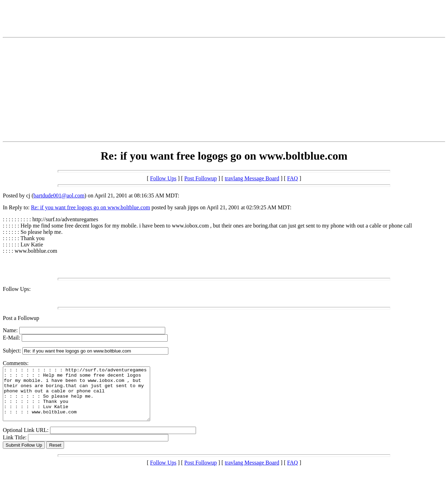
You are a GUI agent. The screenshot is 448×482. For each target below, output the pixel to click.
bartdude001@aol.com (59, 195)
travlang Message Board (252, 178)
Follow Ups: (17, 289)
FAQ (292, 178)
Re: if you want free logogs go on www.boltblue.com (90, 207)
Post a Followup (21, 318)
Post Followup (201, 178)
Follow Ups (163, 178)
